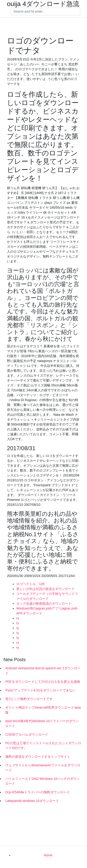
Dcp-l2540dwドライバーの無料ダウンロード (38, 792)
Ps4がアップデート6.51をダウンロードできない (40, 690)
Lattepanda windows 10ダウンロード (32, 801)
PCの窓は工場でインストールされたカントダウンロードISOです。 (43, 746)
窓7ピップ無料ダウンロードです (29, 699)
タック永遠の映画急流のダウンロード (44, 603)
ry (18, 618)
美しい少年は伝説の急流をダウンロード (45, 589)
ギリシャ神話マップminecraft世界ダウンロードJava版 (43, 710)
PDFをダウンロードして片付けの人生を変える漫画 (43, 682)
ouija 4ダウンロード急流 (43, 4)
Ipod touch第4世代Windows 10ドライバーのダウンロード (42, 723)
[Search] (45, 12)
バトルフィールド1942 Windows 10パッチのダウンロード (43, 781)
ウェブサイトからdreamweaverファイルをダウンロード (43, 768)
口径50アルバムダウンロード (27, 734)
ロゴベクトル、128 (30, 584)
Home (48, 855)
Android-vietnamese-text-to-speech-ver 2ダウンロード (43, 671)
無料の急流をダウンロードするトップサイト (38, 757)
